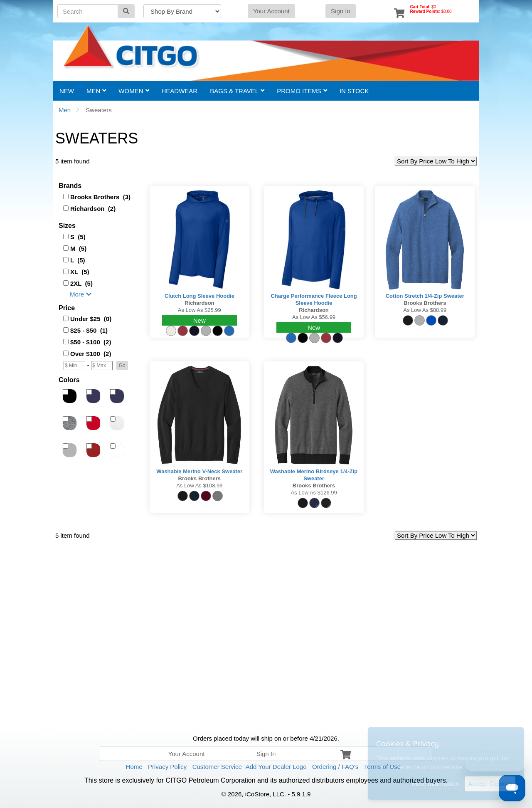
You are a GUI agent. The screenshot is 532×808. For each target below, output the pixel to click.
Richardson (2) (93, 209)
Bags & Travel (237, 91)
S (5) (78, 237)
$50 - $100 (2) (91, 342)
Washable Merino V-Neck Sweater (199, 471)
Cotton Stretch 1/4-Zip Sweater (425, 296)
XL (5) (80, 272)
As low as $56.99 (314, 317)
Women (134, 91)
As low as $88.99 (425, 310)
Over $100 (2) (91, 354)
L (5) (78, 260)
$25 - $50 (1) (89, 330)
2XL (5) (81, 283)
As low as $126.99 (314, 493)
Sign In (341, 11)
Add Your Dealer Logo (276, 767)
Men (96, 91)
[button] (122, 366)
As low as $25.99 (199, 310)
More (81, 294)
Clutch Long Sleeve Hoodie (199, 296)
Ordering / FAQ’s (335, 767)
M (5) (78, 248)
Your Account (271, 11)
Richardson (199, 303)
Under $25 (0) (91, 319)
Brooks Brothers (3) (100, 197)
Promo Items (302, 91)
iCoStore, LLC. (266, 794)
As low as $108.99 (199, 486)
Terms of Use (382, 767)
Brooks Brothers (425, 303)
